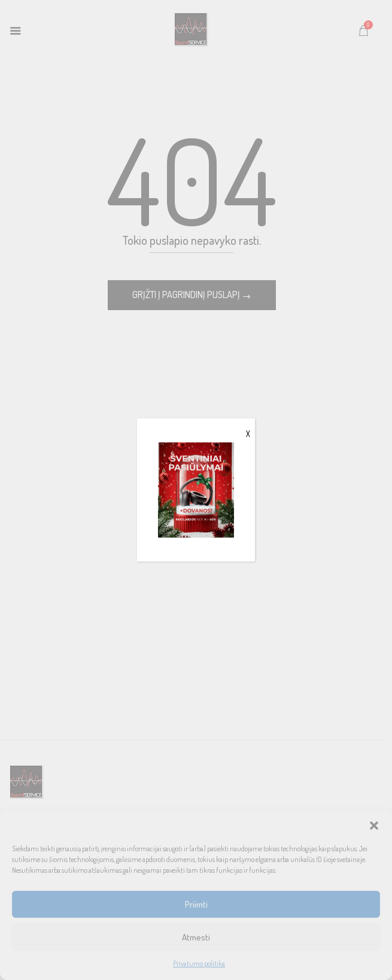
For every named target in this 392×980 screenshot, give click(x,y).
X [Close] (248, 434)
